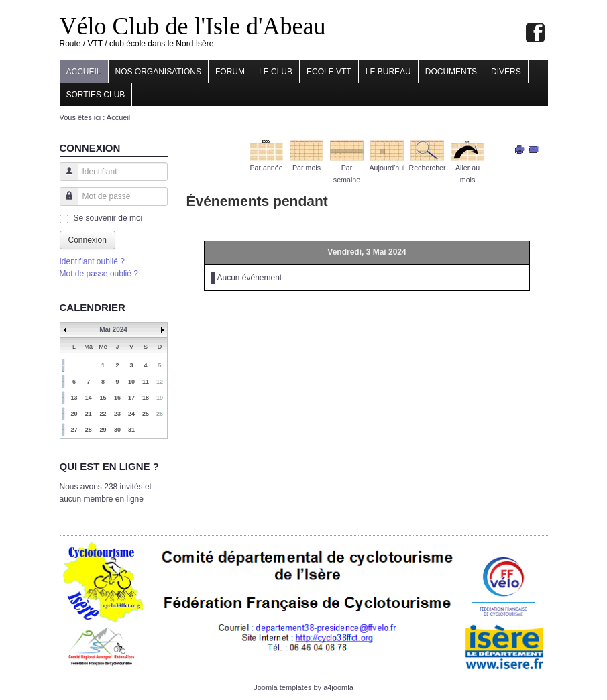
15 (103, 398)
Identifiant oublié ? (92, 261)
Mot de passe (64, 203)
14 (89, 398)
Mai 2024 (113, 330)
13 (74, 398)
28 (89, 430)
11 (146, 382)
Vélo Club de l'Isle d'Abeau (193, 26)
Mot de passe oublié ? (99, 274)
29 (103, 430)
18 (146, 398)
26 (160, 414)
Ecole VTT (329, 72)
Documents (451, 72)
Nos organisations (158, 72)
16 (117, 398)
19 (160, 398)
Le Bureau (388, 72)
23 (117, 414)
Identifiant (64, 178)
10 (131, 382)
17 (131, 398)
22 (103, 414)
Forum (230, 72)
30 (117, 430)
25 (146, 414)
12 (160, 382)
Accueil (84, 72)
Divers (506, 72)
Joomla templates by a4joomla (303, 687)
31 (131, 430)
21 (89, 414)
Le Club (276, 72)
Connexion (88, 240)
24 (131, 414)
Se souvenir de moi (108, 218)
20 (74, 414)
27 (74, 430)
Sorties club (96, 95)
